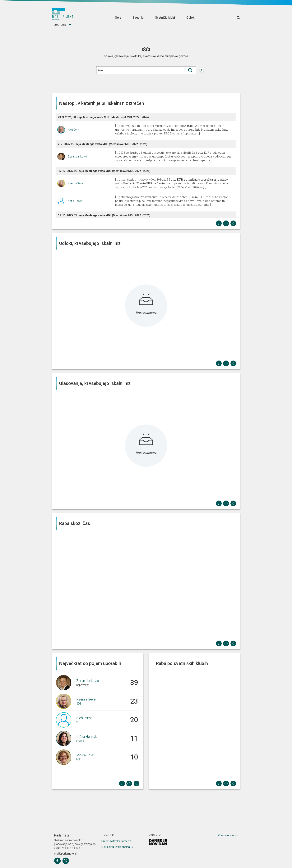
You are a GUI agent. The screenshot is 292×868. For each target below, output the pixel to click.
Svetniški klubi (165, 18)
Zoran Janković (77, 157)
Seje (118, 18)
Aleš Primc (84, 718)
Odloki (191, 18)
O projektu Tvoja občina (116, 847)
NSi (78, 759)
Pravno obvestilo (228, 835)
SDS (79, 704)
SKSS (80, 722)
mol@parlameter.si (66, 854)
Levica (80, 741)
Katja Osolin (75, 201)
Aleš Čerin (74, 130)
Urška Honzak (86, 737)
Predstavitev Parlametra (116, 841)
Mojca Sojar (85, 755)
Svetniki (138, 18)
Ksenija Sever (76, 183)
